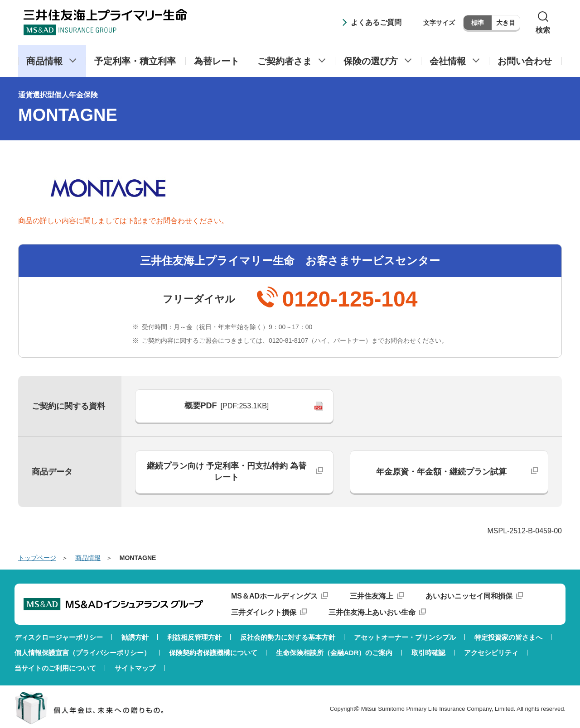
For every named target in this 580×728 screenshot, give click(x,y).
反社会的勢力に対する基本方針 (288, 637)
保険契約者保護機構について (213, 653)
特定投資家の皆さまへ (508, 637)
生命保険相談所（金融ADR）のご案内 (334, 653)
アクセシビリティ (491, 653)
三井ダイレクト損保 (264, 612)
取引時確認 (428, 653)
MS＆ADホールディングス (274, 596)
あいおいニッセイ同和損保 (469, 596)
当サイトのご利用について (55, 668)
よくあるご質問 (376, 22)
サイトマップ (135, 668)
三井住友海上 (372, 596)
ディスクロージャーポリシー (59, 637)
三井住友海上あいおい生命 (372, 612)
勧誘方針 (135, 637)
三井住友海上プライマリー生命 (105, 22)
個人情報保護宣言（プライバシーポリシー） (82, 653)
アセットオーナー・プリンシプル (405, 637)
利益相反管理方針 (194, 637)
